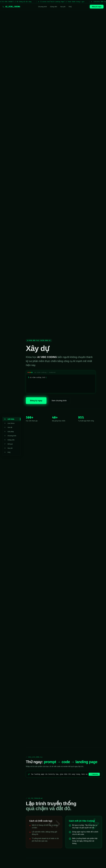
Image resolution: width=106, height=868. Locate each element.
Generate (94, 774)
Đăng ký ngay (97, 7)
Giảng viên (54, 7)
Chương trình (42, 7)
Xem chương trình (59, 401)
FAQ (70, 7)
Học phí (63, 7)
